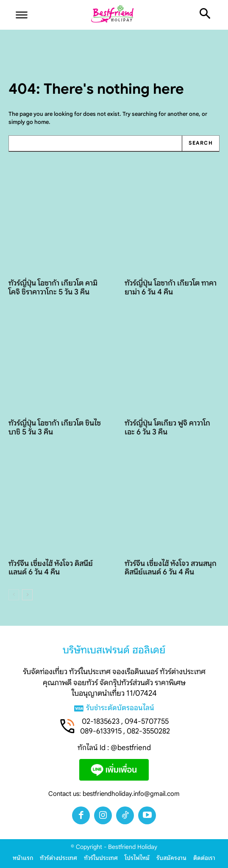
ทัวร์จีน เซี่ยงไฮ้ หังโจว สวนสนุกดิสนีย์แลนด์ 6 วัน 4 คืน (171, 568)
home (42, 122)
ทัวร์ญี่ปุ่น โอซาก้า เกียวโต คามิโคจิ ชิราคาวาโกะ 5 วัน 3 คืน (53, 287)
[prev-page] (14, 595)
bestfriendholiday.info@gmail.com (131, 794)
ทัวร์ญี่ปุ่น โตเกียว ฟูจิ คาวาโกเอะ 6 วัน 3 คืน (167, 427)
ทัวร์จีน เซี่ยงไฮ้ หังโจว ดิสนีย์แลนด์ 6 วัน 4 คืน (51, 568)
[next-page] (27, 595)
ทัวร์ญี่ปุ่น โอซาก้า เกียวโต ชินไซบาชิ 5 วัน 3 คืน (55, 427)
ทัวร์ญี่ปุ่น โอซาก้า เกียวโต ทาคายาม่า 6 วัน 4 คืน (171, 287)
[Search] (200, 144)
